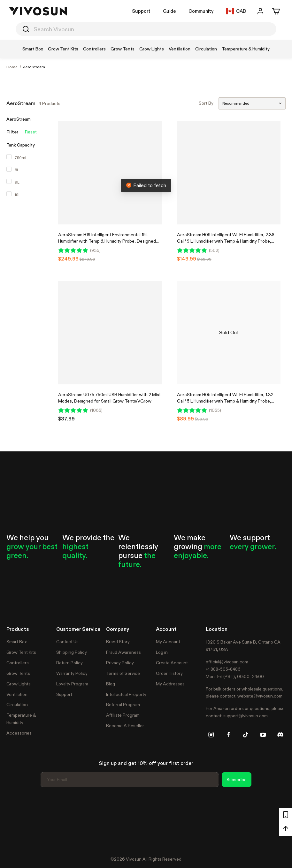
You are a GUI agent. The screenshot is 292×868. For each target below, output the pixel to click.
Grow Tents (18, 673)
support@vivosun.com (246, 716)
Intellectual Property (126, 694)
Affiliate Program (123, 715)
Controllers (18, 663)
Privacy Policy (120, 663)
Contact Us (67, 642)
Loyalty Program (72, 684)
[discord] (280, 735)
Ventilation (17, 694)
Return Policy (69, 663)
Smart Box (17, 642)
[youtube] (263, 735)
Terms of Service (123, 673)
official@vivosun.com (227, 662)
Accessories (19, 733)
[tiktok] (246, 735)
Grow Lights (19, 684)
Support (141, 11)
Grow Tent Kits (21, 652)
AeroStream (34, 67)
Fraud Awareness (123, 652)
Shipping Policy (72, 652)
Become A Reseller (125, 726)
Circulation (17, 705)
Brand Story (118, 642)
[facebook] (228, 735)
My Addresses (170, 684)
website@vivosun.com (260, 696)
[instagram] (211, 735)
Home (12, 67)
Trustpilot (16, 816)
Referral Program (123, 705)
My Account (168, 642)
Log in (162, 652)
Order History (169, 673)
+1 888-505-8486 (223, 669)
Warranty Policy (72, 673)
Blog (111, 684)
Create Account (172, 663)
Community (201, 11)
